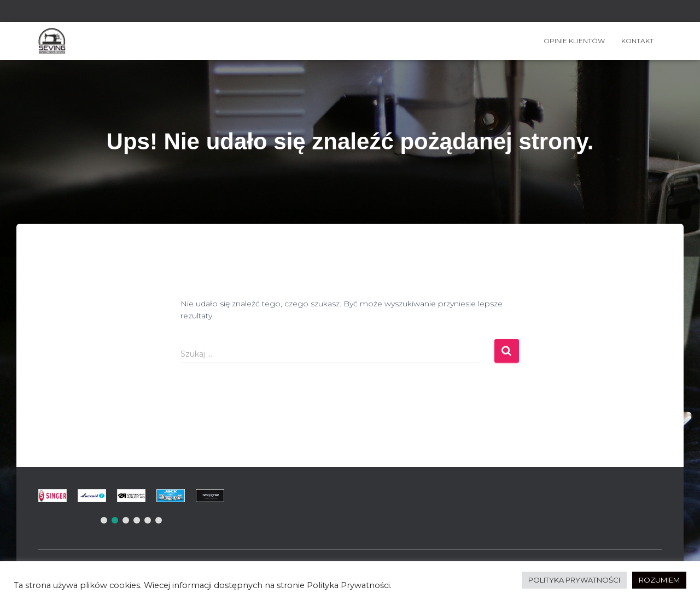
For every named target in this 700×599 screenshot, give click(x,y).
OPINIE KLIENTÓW (574, 41)
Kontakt (637, 41)
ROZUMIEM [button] (659, 580)
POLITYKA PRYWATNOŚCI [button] (574, 580)
